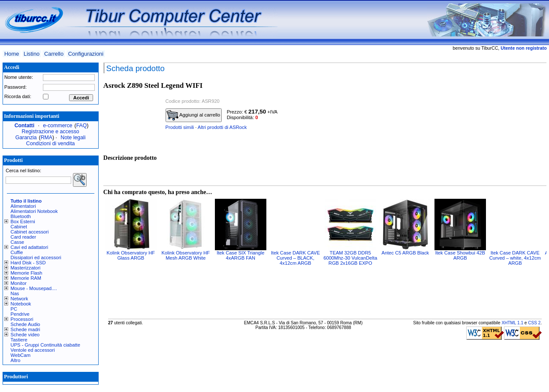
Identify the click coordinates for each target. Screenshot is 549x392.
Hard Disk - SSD (28, 263)
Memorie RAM (26, 278)
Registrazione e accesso (51, 132)
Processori (22, 319)
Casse (18, 242)
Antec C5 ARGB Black (405, 253)
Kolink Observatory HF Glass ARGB (131, 255)
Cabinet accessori (30, 232)
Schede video (25, 335)
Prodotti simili (180, 127)
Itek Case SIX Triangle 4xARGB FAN (240, 255)
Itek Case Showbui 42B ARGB (460, 255)
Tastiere (19, 340)
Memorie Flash (27, 273)
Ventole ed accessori (33, 350)
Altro (16, 360)
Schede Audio (26, 324)
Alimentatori (23, 206)
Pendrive (20, 314)
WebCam (21, 355)
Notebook (21, 304)
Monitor (19, 283)
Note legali (73, 138)
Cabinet (19, 227)
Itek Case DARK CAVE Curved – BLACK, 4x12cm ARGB (296, 258)
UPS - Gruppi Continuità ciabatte (45, 345)
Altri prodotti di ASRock (222, 127)
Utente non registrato (523, 48)
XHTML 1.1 (512, 323)
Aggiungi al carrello (193, 115)
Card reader (24, 237)
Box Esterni (23, 221)
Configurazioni (86, 54)
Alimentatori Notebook (34, 211)
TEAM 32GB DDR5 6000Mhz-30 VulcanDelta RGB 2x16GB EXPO (350, 258)
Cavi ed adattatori (30, 247)
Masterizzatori (26, 268)
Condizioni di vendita (51, 144)
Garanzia (26, 138)
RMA (47, 138)
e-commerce (57, 126)
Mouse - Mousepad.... (34, 288)
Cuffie (17, 252)
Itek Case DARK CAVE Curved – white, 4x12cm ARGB (515, 258)
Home (12, 54)
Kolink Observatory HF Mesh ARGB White (186, 255)
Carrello (54, 54)
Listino (32, 54)
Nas (15, 293)
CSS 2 (534, 323)
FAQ (82, 126)
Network (20, 299)
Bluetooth (21, 216)
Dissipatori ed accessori (36, 257)
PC (14, 309)
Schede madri (26, 329)
